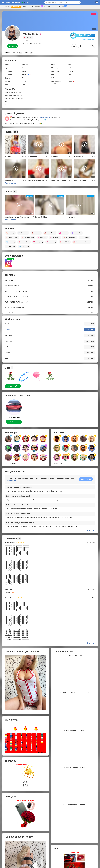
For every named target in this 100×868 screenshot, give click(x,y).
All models (5, 7)
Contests (47, 7)
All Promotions (37, 7)
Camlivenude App (59, 7)
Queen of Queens (46, 117)
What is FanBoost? (89, 40)
